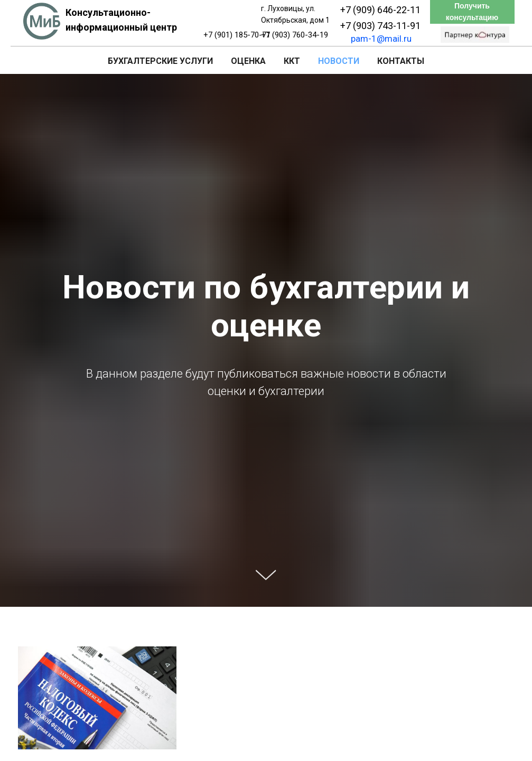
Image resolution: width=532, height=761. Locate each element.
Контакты (401, 61)
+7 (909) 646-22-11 (380, 10)
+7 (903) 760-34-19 (295, 35)
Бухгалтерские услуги (160, 61)
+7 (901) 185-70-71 (237, 35)
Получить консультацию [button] (472, 12)
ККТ (292, 61)
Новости (339, 61)
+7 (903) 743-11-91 (380, 26)
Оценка (248, 61)
